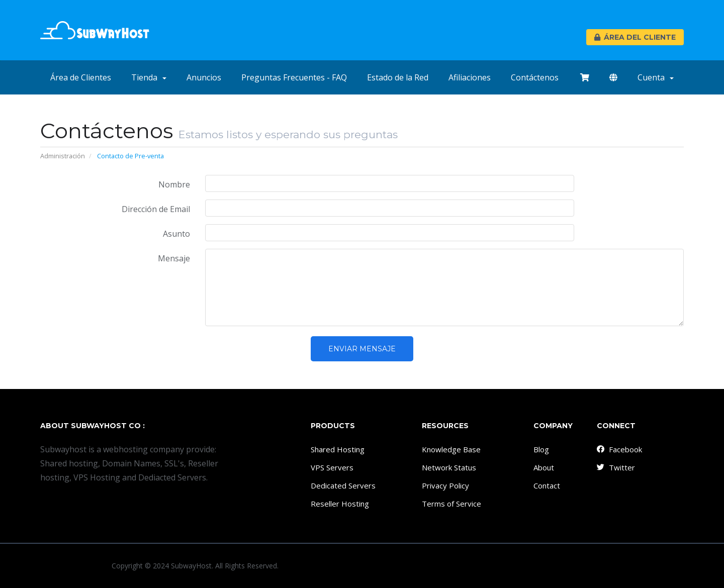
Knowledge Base (451, 449)
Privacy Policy (445, 485)
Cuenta (656, 77)
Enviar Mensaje (362, 349)
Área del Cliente (635, 37)
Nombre (174, 184)
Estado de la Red (398, 77)
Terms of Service (451, 504)
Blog (541, 449)
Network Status (449, 467)
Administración (63, 156)
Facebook (619, 449)
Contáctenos (535, 77)
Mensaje (174, 258)
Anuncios (204, 77)
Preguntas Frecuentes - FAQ (294, 77)
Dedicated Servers (343, 485)
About (544, 467)
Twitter (615, 467)
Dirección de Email (156, 209)
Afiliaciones (470, 77)
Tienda (149, 77)
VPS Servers (332, 467)
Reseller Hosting (340, 504)
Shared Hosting (338, 449)
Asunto (176, 234)
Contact (547, 485)
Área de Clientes (81, 77)
